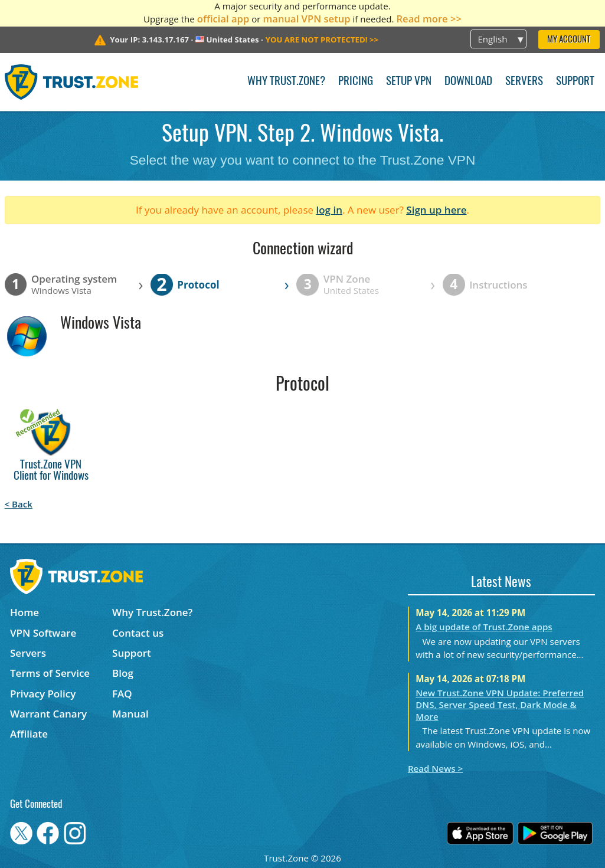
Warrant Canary (48, 714)
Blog (123, 673)
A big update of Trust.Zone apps (484, 627)
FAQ (122, 694)
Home (24, 612)
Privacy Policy (43, 694)
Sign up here (436, 210)
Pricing (356, 82)
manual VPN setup (306, 19)
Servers (524, 82)
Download (468, 82)
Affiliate (29, 734)
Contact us (138, 633)
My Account (569, 40)
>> (322, 40)
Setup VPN (409, 82)
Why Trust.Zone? (286, 82)
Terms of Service (50, 673)
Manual (130, 714)
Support (575, 82)
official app (223, 19)
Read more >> (429, 19)
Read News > (435, 768)
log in (329, 210)
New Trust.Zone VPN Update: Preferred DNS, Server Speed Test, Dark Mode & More (500, 705)
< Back (19, 504)
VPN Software (43, 633)
